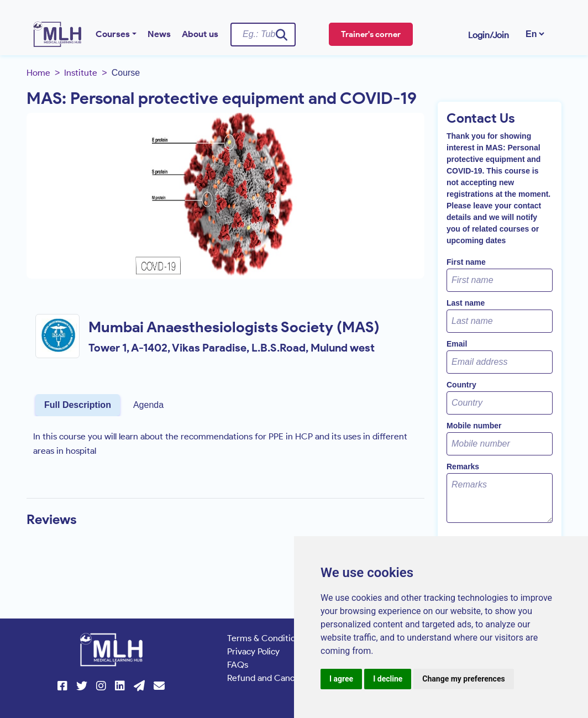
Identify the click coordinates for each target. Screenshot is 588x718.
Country (461, 385)
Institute (81, 73)
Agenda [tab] (148, 405)
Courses (113, 34)
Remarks (463, 467)
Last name (466, 303)
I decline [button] (388, 679)
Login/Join (489, 35)
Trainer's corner (371, 34)
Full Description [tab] (78, 405)
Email (457, 344)
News (159, 34)
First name (466, 262)
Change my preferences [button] (463, 679)
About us (200, 34)
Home (38, 73)
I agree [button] (341, 679)
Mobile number (474, 426)
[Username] (263, 34)
